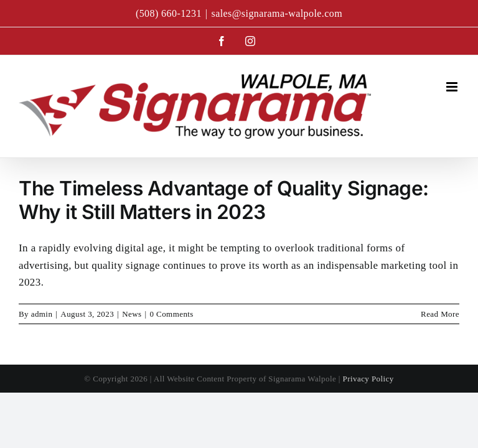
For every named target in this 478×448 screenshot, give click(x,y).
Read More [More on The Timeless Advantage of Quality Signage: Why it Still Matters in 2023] (440, 314)
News (132, 314)
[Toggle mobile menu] (453, 87)
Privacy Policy (368, 379)
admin (42, 314)
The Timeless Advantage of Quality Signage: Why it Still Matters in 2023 (224, 200)
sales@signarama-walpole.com (277, 13)
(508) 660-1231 (169, 13)
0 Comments (172, 314)
